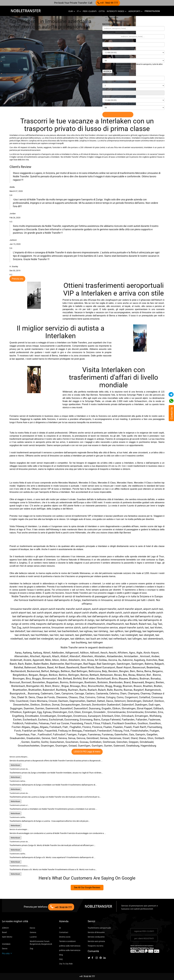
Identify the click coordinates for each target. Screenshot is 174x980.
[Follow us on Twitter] (89, 958)
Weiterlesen (15, 765)
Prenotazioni (152, 11)
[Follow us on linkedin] (105, 958)
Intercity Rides (116, 11)
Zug (31, 949)
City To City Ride (66, 964)
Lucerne (33, 937)
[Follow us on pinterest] (101, 958)
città (102, 11)
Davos (32, 928)
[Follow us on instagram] (97, 958)
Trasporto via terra (95, 946)
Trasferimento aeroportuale (99, 928)
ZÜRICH (5, 928)
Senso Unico (113, 17)
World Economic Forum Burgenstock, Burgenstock (41, 943)
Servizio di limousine (96, 932)
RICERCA (107, 71)
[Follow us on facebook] (93, 958)
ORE (104, 48)
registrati (144, 931)
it (79, 11)
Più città (7, 954)
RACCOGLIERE (109, 24)
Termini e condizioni (67, 941)
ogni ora (111, 20)
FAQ (61, 959)
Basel (4, 932)
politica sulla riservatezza (70, 946)
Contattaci (64, 932)
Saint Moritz (7, 937)
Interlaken (6, 944)
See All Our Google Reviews (87, 887)
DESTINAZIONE (109, 32)
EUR (72, 11)
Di (60, 928)
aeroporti (135, 11)
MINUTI (106, 56)
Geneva (33, 932)
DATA (105, 40)
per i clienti (90, 11)
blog (61, 955)
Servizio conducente (96, 937)
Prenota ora (17, 279)
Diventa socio (65, 937)
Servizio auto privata (96, 941)
